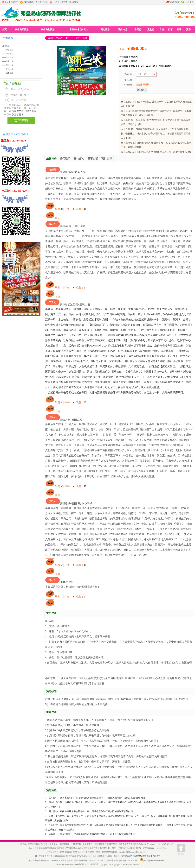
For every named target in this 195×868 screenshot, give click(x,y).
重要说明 (93, 159)
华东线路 (10, 50)
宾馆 (179, 29)
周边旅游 (105, 29)
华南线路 (10, 54)
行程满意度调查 (139, 856)
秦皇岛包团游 (48, 29)
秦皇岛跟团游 (22, 29)
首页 (4, 29)
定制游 (151, 29)
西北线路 (10, 65)
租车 (170, 29)
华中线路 (8, 38)
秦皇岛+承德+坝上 (79, 29)
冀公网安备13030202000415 (155, 861)
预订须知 (79, 159)
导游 (162, 29)
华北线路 (10, 57)
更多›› (189, 29)
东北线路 (10, 69)
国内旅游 (123, 29)
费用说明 (65, 159)
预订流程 (107, 159)
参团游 (138, 29)
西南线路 (10, 61)
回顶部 (181, 850)
